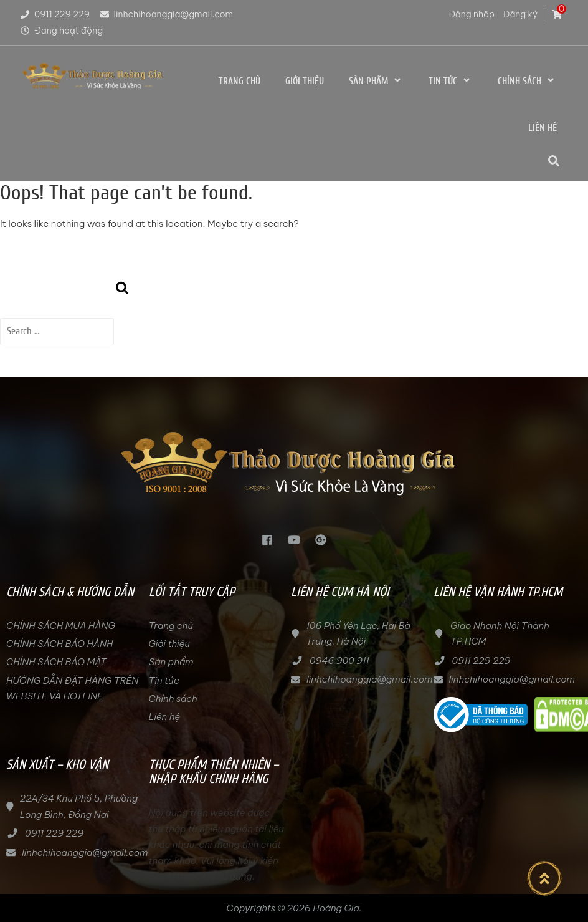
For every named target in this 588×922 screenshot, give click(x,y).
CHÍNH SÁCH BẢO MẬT (56, 662)
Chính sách (527, 81)
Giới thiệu (305, 81)
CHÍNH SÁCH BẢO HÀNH (59, 644)
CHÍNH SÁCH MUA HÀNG (62, 626)
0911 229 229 (54, 14)
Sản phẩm (376, 81)
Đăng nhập (472, 14)
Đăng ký (520, 14)
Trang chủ (239, 81)
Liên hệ (543, 128)
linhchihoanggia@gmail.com (166, 14)
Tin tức (451, 81)
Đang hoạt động (61, 31)
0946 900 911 (339, 660)
